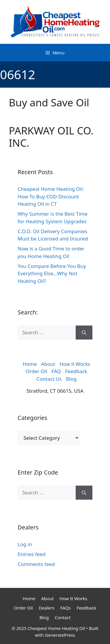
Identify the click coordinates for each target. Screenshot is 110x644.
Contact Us (49, 379)
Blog (71, 379)
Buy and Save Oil (49, 102)
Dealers (47, 608)
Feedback (76, 371)
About (48, 364)
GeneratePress (60, 635)
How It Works (73, 598)
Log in (25, 544)
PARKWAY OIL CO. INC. (51, 137)
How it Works (75, 364)
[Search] (84, 333)
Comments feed (36, 564)
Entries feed (32, 554)
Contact (62, 617)
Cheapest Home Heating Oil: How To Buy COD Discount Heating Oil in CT (51, 196)
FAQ (56, 371)
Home (30, 364)
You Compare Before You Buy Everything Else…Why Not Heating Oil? (52, 273)
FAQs (65, 608)
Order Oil (36, 371)
